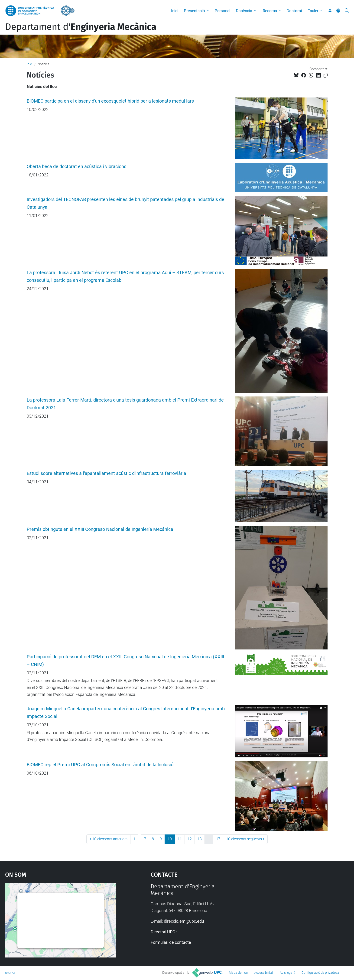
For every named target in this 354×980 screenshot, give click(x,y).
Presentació (194, 11)
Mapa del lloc (238, 973)
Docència (244, 11)
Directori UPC (163, 932)
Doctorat (294, 11)
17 (218, 839)
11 (180, 839)
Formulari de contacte (171, 942)
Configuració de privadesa (320, 973)
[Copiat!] (326, 75)
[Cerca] (347, 11)
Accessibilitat (264, 973)
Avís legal (286, 973)
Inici (175, 11)
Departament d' (81, 27)
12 (190, 839)
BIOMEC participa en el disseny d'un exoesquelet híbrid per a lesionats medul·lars (110, 101)
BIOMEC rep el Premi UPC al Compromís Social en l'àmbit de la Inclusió (100, 765)
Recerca (270, 11)
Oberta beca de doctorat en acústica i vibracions (76, 167)
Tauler (313, 11)
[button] (209, 11)
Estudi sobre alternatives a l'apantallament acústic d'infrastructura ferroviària (106, 473)
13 (200, 839)
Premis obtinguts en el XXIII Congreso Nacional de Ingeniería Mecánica (100, 529)
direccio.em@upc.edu (184, 921)
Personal (222, 11)
